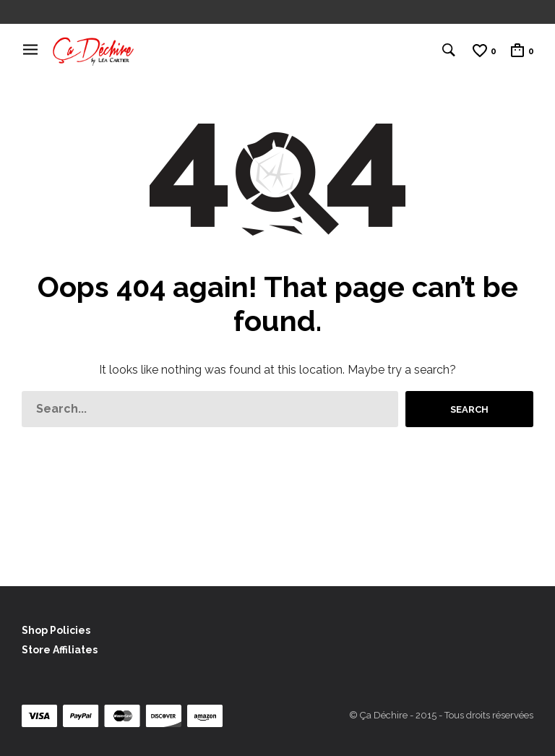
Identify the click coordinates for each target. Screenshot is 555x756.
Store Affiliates (60, 650)
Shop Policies (56, 630)
